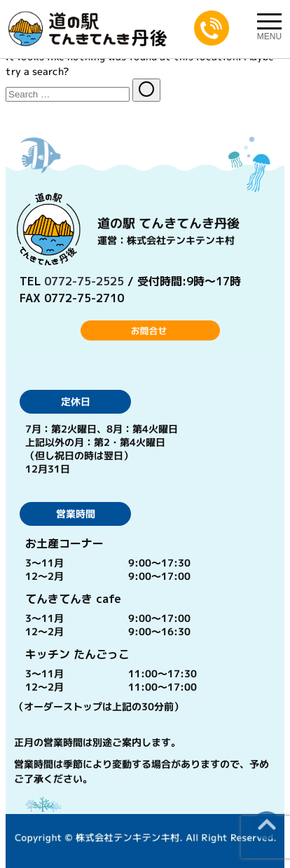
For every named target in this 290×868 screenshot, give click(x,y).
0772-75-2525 (84, 281)
